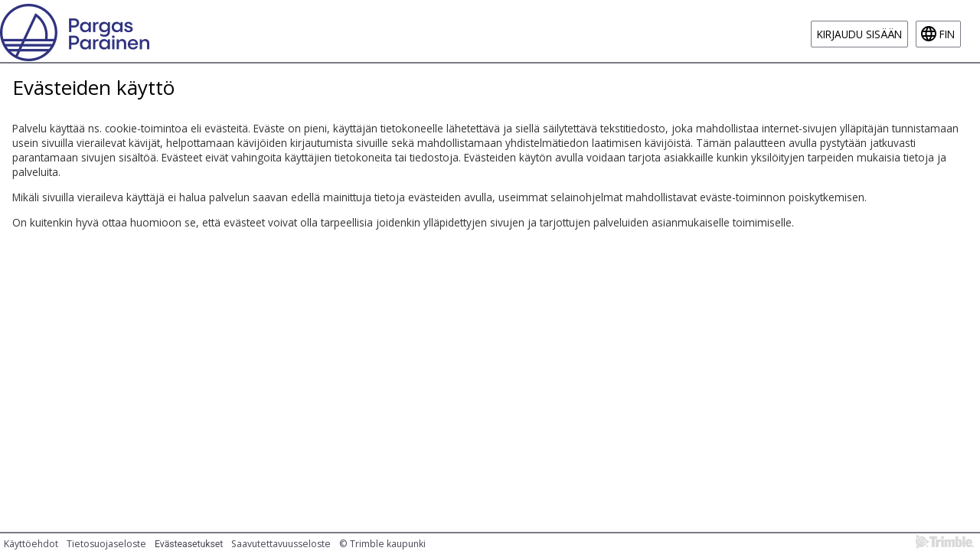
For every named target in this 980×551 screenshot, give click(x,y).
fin (947, 34)
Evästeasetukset (189, 544)
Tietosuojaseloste (106, 544)
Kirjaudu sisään (859, 34)
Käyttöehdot (31, 544)
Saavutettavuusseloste (281, 544)
